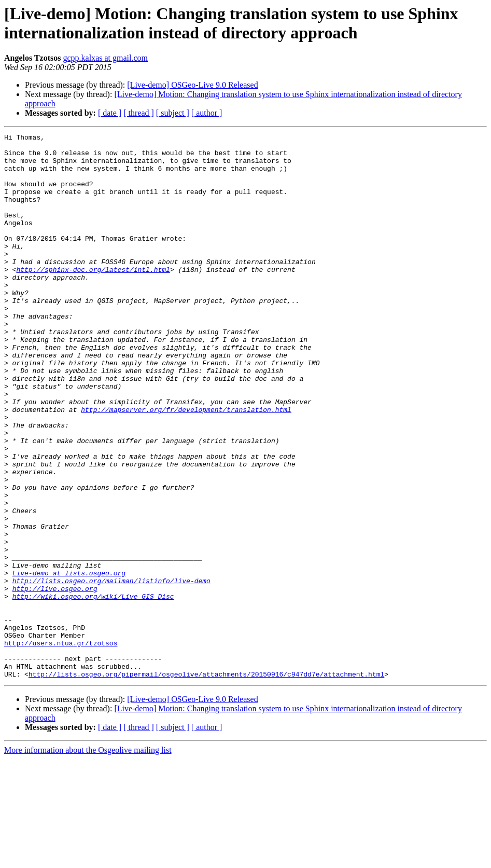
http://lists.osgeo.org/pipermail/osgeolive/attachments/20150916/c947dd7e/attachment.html (206, 783)
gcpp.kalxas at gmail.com (106, 58)
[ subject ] (173, 113)
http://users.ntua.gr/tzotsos (61, 746)
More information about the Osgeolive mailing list (88, 859)
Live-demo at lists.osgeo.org (69, 662)
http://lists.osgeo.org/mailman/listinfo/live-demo (111, 671)
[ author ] (207, 113)
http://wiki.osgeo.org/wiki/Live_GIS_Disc (93, 690)
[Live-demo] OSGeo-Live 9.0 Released (192, 85)
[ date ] (110, 113)
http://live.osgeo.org (55, 680)
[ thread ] (139, 113)
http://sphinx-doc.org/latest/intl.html (93, 297)
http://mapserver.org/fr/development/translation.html (186, 465)
